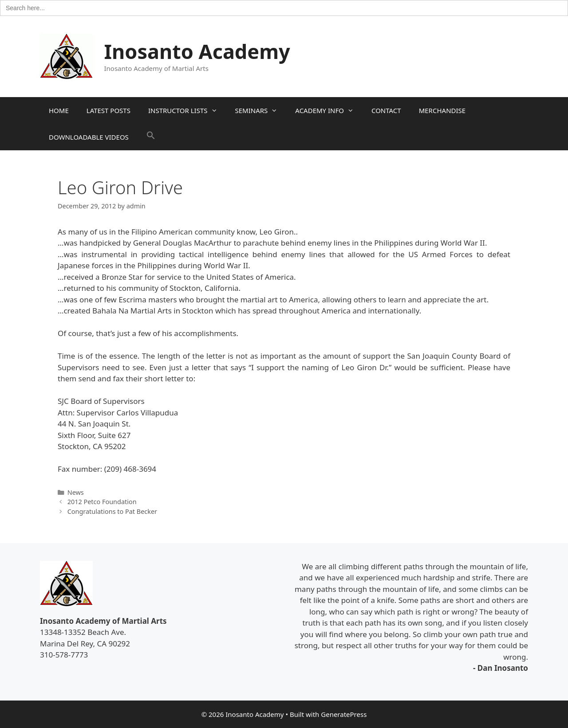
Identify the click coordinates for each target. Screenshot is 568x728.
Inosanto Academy (197, 51)
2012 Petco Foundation (102, 502)
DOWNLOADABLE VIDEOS (89, 137)
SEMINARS (261, 110)
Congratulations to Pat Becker (112, 511)
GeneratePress (344, 714)
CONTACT (386, 110)
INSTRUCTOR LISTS (187, 110)
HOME (59, 110)
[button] (151, 137)
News (76, 492)
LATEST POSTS (108, 110)
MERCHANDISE (442, 110)
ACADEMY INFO (329, 110)
